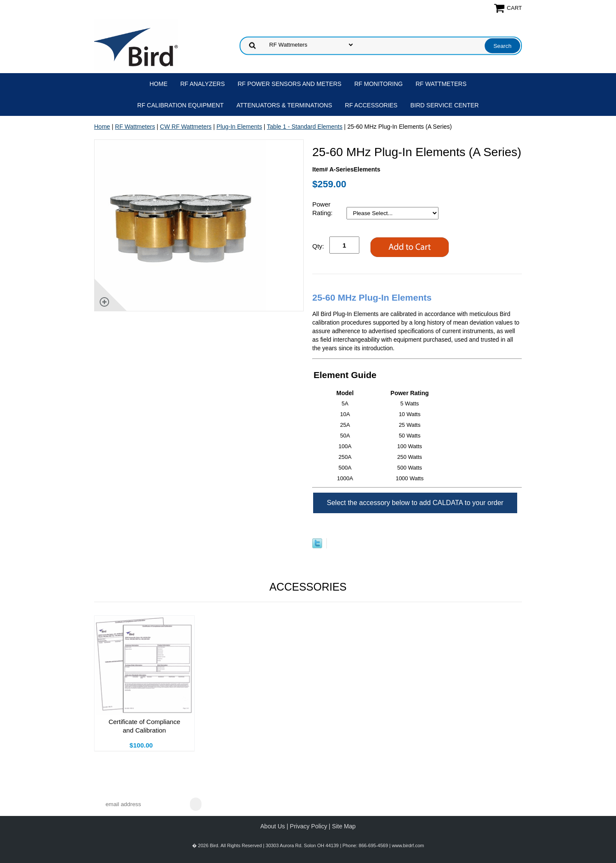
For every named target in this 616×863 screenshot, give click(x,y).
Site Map (344, 826)
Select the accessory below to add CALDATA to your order (415, 503)
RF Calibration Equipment (181, 105)
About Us (273, 826)
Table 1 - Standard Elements (305, 127)
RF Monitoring (378, 84)
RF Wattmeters (441, 84)
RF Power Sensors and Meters (290, 84)
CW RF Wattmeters (186, 127)
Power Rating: (323, 208)
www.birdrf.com (408, 845)
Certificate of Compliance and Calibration (145, 726)
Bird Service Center (444, 105)
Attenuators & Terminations (284, 105)
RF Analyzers (203, 84)
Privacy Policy (309, 826)
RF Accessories (371, 105)
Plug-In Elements (239, 127)
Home (159, 84)
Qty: (318, 246)
